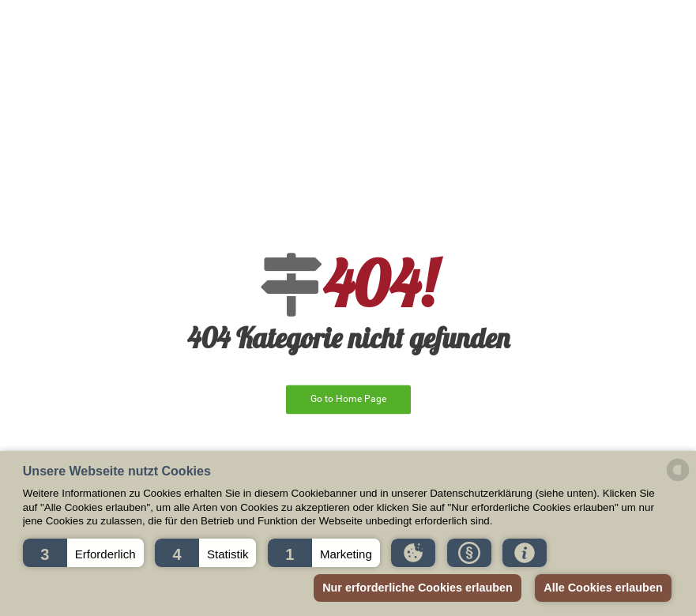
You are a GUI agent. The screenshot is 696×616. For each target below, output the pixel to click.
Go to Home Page (348, 399)
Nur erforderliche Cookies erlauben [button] (418, 588)
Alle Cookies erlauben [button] (603, 588)
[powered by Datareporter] (678, 480)
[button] (83, 553)
